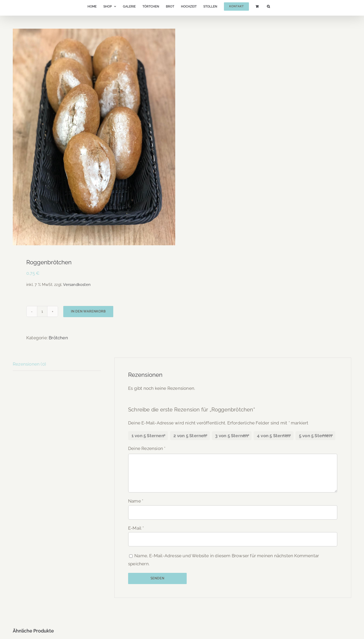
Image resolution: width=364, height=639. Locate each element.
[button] (268, 7)
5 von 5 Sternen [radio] (315, 436)
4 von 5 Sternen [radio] (274, 436)
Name (136, 501)
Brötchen (58, 338)
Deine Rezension (147, 448)
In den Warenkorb (88, 312)
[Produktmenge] (42, 311)
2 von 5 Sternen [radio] (190, 436)
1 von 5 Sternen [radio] (148, 436)
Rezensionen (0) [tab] (29, 364)
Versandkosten (77, 285)
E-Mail (136, 528)
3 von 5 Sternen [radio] (231, 436)
